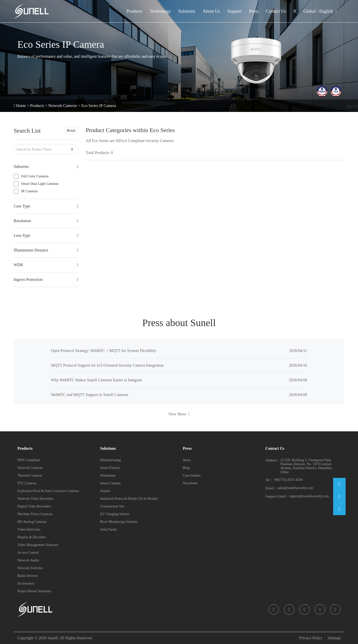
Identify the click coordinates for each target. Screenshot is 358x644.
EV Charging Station (115, 514)
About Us (211, 11)
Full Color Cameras (35, 176)
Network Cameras (63, 106)
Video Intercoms (29, 529)
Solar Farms (109, 529)
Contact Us (276, 11)
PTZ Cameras (27, 483)
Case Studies (192, 475)
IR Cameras (29, 191)
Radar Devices (28, 576)
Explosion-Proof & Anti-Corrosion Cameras (48, 491)
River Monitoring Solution (119, 522)
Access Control (28, 553)
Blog (186, 468)
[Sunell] (31, 11)
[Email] (339, 484)
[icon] (274, 609)
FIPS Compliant (29, 460)
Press (254, 11)
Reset (71, 130)
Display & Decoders (32, 537)
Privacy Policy (311, 638)
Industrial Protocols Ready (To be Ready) (129, 499)
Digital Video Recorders (34, 506)
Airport (105, 491)
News (187, 460)
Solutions (187, 11)
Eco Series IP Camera (99, 106)
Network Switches (30, 568)
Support (235, 11)
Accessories (26, 583)
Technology (160, 11)
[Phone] (339, 496)
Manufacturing (111, 460)
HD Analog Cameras (32, 522)
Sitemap (334, 638)
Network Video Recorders (36, 499)
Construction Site (112, 506)
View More (179, 414)
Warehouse (108, 475)
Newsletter (190, 483)
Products (134, 11)
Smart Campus (111, 483)
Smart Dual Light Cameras (40, 184)
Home (21, 106)
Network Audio (28, 560)
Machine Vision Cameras (35, 514)
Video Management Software (38, 545)
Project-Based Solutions (34, 591)
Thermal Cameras (30, 475)
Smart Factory (110, 468)
